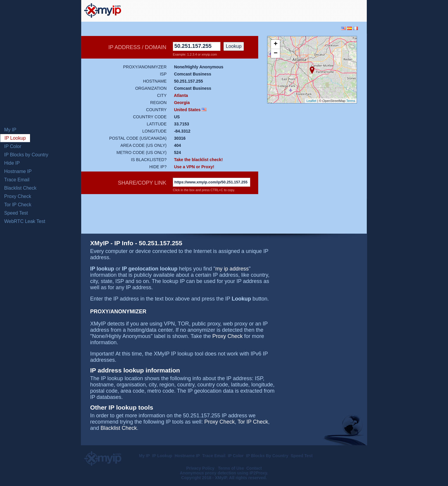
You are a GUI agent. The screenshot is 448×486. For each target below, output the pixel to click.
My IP (10, 130)
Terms (351, 101)
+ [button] (276, 44)
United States (187, 110)
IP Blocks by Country (26, 155)
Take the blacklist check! (198, 160)
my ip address (232, 269)
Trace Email (17, 180)
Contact (254, 468)
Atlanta (181, 95)
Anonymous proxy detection (208, 473)
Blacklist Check (20, 188)
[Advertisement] (294, 10)
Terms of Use (231, 468)
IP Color (13, 146)
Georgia (182, 103)
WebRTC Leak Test (25, 221)
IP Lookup (15, 138)
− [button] (276, 54)
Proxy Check (18, 196)
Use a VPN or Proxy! (194, 167)
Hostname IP (18, 171)
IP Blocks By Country (267, 456)
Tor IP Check (18, 205)
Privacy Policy (201, 468)
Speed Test (16, 213)
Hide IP (12, 163)
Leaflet (311, 101)
